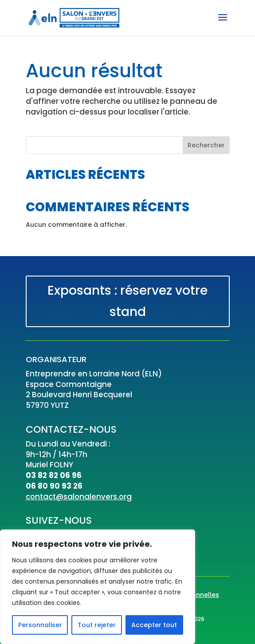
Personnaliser (40, 625)
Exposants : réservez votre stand (127, 301)
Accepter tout (154, 625)
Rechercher (206, 145)
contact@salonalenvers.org (79, 497)
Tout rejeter (97, 625)
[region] (98, 587)
